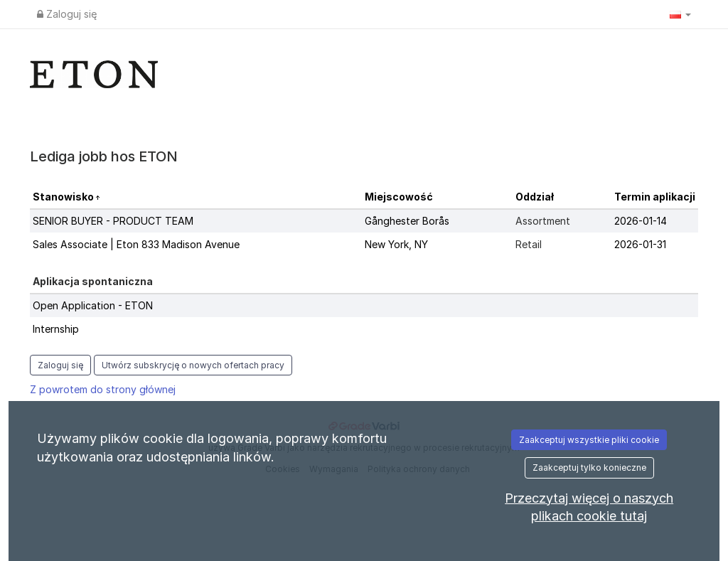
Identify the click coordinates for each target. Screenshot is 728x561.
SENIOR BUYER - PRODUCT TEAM (113, 221)
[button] (680, 14)
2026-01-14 (641, 221)
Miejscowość (399, 197)
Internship (56, 329)
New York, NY (396, 244)
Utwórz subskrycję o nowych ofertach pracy (193, 365)
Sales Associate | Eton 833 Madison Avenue (136, 244)
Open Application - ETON (93, 305)
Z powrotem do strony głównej (103, 389)
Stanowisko (64, 197)
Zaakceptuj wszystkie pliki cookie (589, 440)
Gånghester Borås (407, 221)
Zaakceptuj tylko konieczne (589, 467)
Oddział (535, 197)
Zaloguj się (67, 14)
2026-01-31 (640, 244)
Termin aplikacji (655, 197)
